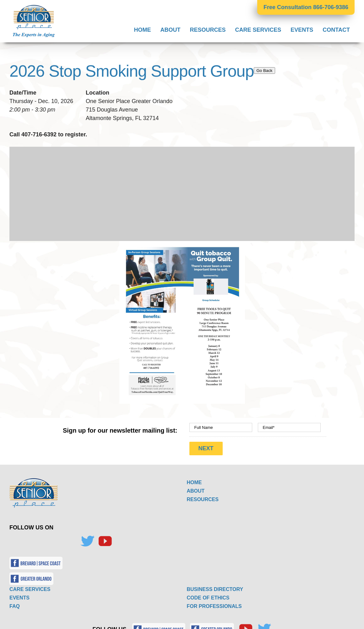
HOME (194, 482)
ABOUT (196, 491)
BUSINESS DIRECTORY (215, 589)
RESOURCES (203, 499)
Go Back (264, 71)
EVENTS (19, 598)
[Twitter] (87, 541)
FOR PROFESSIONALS (214, 606)
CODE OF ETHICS (208, 598)
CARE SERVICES (30, 589)
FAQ (15, 606)
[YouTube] (105, 541)
